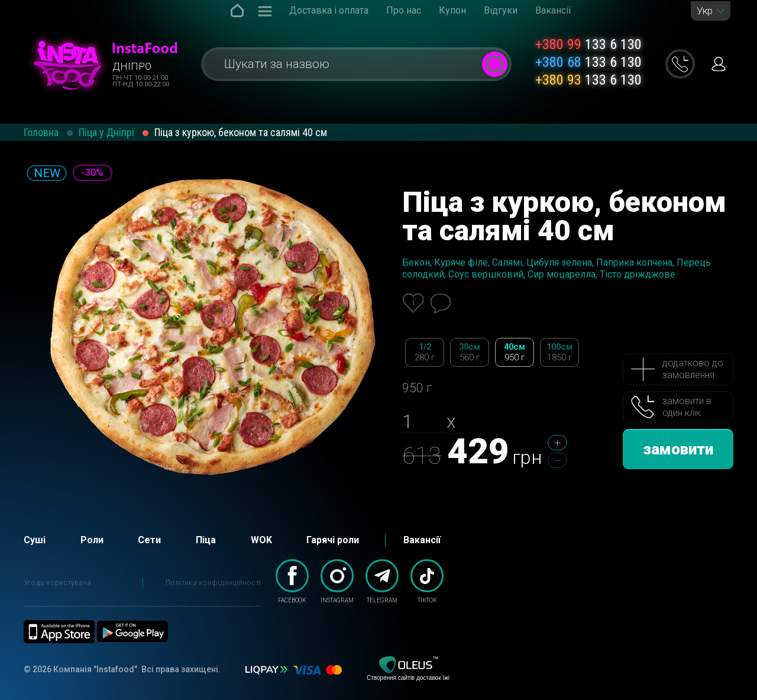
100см (559, 352)
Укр (705, 11)
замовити (678, 449)
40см (515, 352)
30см (470, 352)
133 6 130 (588, 44)
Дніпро (132, 66)
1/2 (425, 352)
